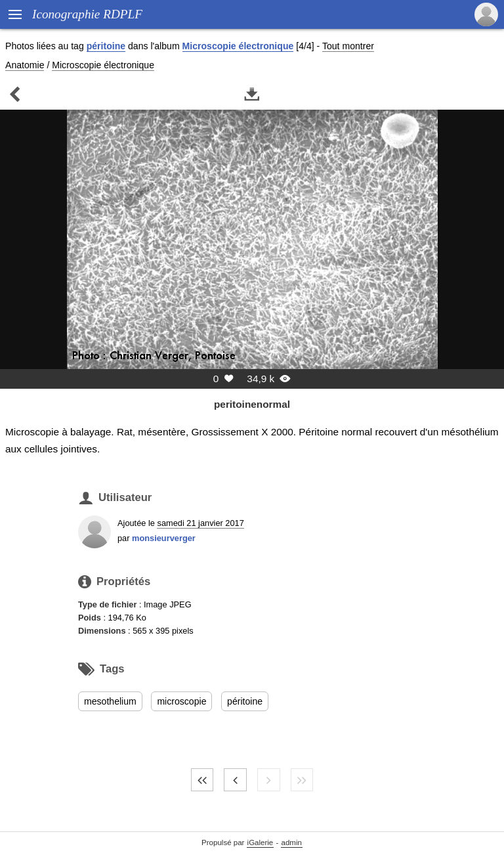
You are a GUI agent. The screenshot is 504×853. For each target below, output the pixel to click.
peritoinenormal (252, 404)
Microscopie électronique (238, 46)
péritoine (106, 46)
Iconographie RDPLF (87, 14)
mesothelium (110, 701)
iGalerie (261, 842)
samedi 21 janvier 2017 (200, 523)
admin (292, 842)
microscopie (181, 701)
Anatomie (25, 65)
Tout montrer (348, 46)
